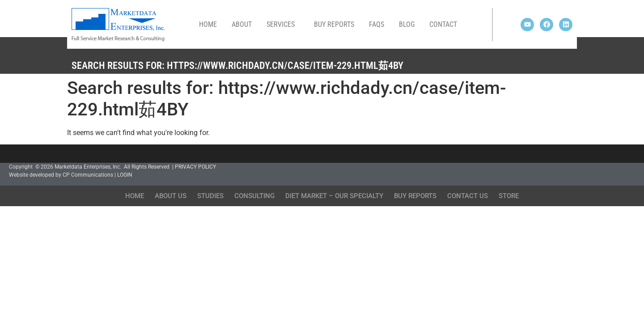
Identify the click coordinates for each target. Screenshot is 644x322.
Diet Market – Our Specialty (334, 196)
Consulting (254, 196)
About (242, 24)
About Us (171, 196)
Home (208, 24)
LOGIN (125, 175)
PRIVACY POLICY (195, 167)
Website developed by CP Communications (61, 175)
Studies (210, 196)
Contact (443, 24)
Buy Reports (334, 24)
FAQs (377, 24)
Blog (407, 24)
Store (509, 196)
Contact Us (468, 196)
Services (283, 25)
